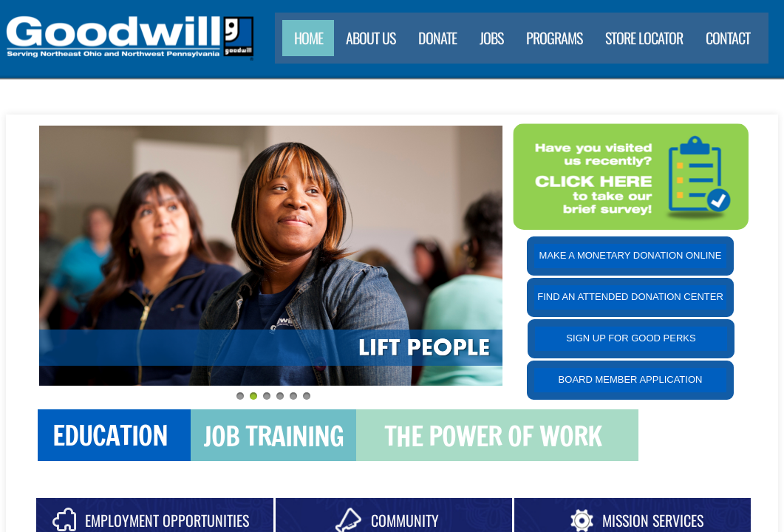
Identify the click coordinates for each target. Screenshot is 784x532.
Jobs (491, 38)
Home (309, 38)
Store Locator (644, 38)
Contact (728, 38)
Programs (554, 38)
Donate (437, 38)
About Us (371, 38)
